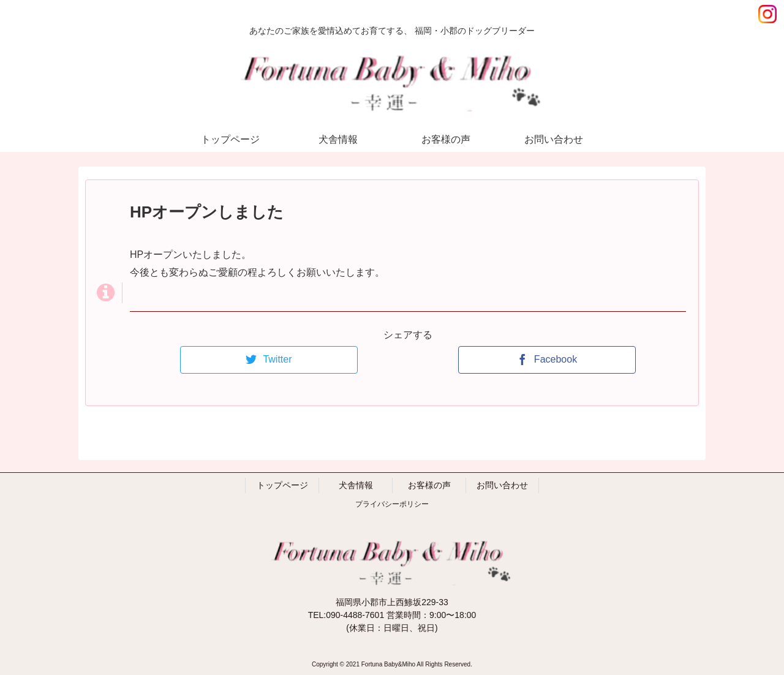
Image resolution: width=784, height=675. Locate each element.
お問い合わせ (502, 485)
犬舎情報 (356, 485)
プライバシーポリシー (392, 504)
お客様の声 (429, 485)
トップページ (282, 485)
